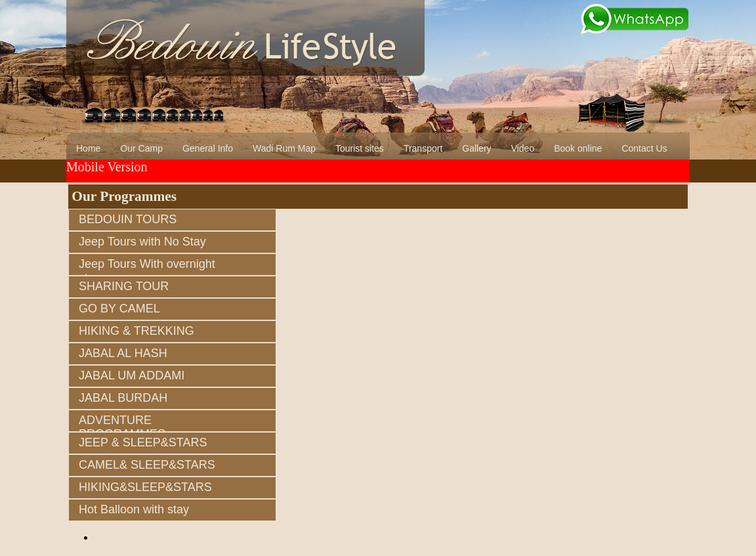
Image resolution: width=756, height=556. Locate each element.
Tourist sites (360, 148)
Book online (578, 148)
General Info (208, 148)
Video (523, 148)
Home (88, 148)
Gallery (476, 148)
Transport (423, 148)
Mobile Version (107, 167)
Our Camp (141, 148)
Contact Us (644, 148)
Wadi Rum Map (284, 148)
